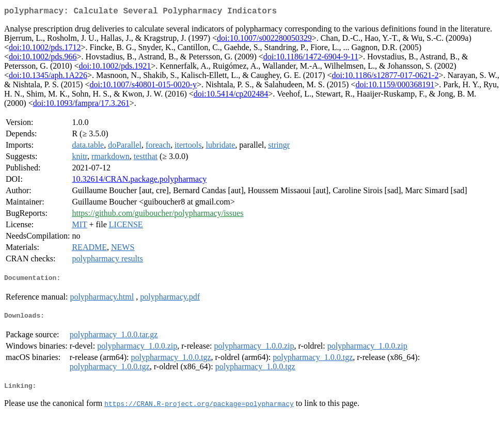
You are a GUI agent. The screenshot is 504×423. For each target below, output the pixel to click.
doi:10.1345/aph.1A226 (48, 77)
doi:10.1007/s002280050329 (264, 40)
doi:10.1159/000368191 (395, 87)
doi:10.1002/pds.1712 (45, 49)
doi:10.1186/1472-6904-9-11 (311, 59)
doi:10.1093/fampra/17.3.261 (81, 105)
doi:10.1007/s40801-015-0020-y (143, 87)
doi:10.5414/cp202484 (231, 96)
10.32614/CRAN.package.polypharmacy (139, 181)
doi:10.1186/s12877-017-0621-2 (385, 77)
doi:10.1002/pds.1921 (115, 68)
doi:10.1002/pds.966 (43, 59)
